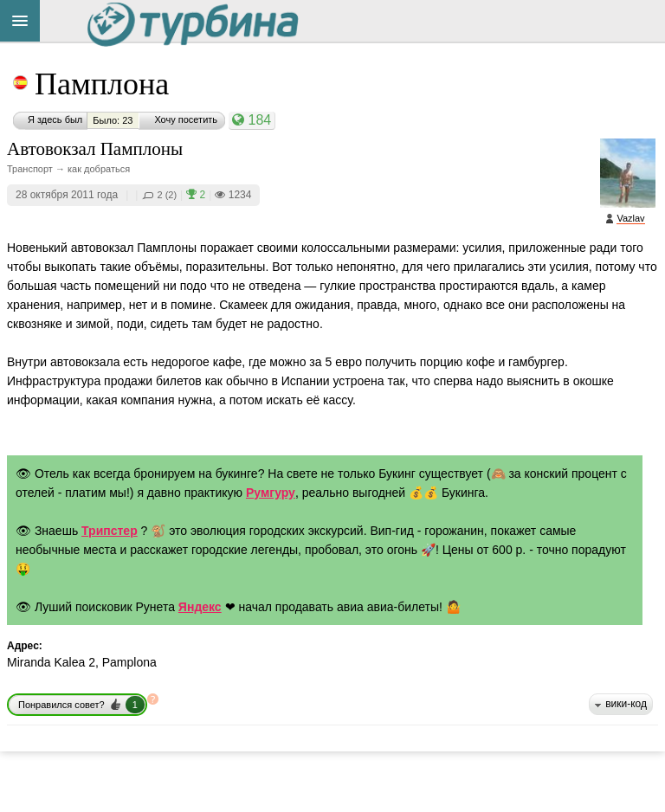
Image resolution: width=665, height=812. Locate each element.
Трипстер (110, 531)
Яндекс (200, 607)
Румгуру (271, 493)
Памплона (102, 84)
